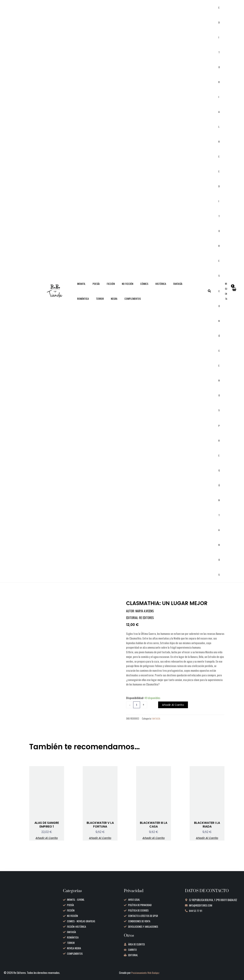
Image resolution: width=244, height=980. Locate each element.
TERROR (196, 287)
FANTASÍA (166, 287)
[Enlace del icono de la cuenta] (226, 295)
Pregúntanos (221, 506)
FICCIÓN (106, 287)
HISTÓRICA (150, 287)
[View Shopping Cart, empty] (234, 295)
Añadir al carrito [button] (47, 847)
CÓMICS (136, 287)
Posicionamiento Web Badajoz (148, 973)
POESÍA (93, 287)
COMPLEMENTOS (96, 302)
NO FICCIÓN (121, 287)
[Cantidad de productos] (137, 713)
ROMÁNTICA (181, 287)
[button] (213, 295)
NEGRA (79, 302)
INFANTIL (80, 287)
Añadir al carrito (175, 712)
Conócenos (221, 354)
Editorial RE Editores (221, 143)
